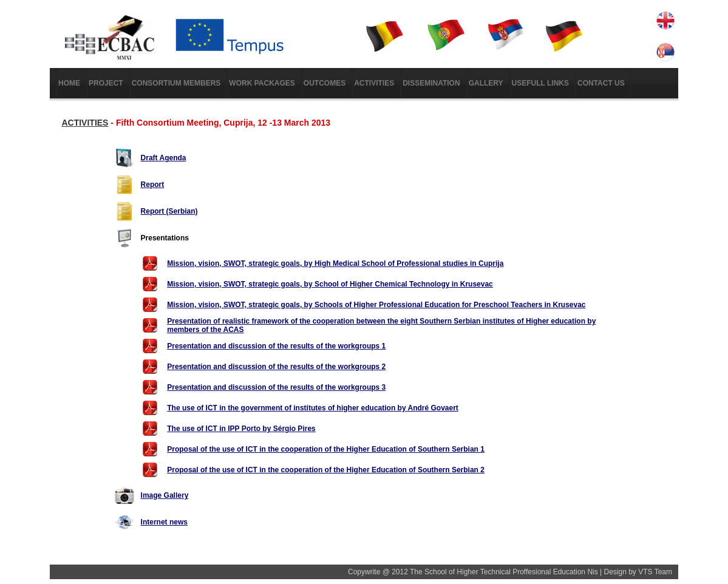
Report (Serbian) (169, 211)
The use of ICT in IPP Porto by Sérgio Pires (241, 429)
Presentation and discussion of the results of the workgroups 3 (276, 387)
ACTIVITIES (85, 123)
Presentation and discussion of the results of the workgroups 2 (276, 367)
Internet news (164, 522)
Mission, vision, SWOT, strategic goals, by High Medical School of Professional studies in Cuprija (335, 263)
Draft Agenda (164, 158)
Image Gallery (165, 495)
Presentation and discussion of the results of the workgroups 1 (276, 346)
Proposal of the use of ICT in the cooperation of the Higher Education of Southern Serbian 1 (326, 449)
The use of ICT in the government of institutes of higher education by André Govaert (313, 408)
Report (153, 185)
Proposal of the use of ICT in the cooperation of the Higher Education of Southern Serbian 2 (326, 470)
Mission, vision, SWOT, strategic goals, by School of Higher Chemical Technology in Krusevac (330, 284)
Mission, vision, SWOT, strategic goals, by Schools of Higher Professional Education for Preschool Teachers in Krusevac (376, 305)
